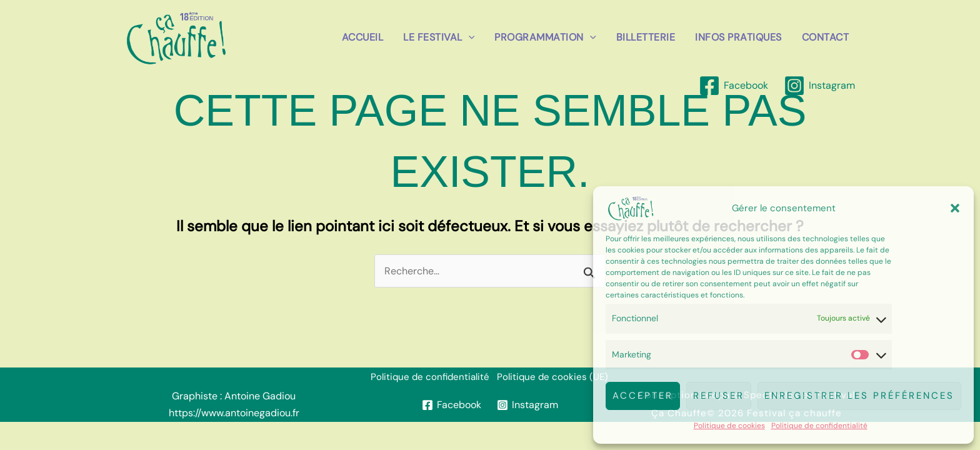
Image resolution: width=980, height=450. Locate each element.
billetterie (646, 37)
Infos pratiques (738, 37)
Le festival (439, 37)
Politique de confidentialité (819, 426)
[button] (955, 208)
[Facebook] (733, 86)
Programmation (545, 37)
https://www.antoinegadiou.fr (234, 413)
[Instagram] (819, 86)
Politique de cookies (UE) (552, 377)
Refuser (719, 396)
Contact (826, 37)
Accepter (643, 396)
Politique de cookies (729, 426)
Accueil (363, 37)
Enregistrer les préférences (859, 396)
